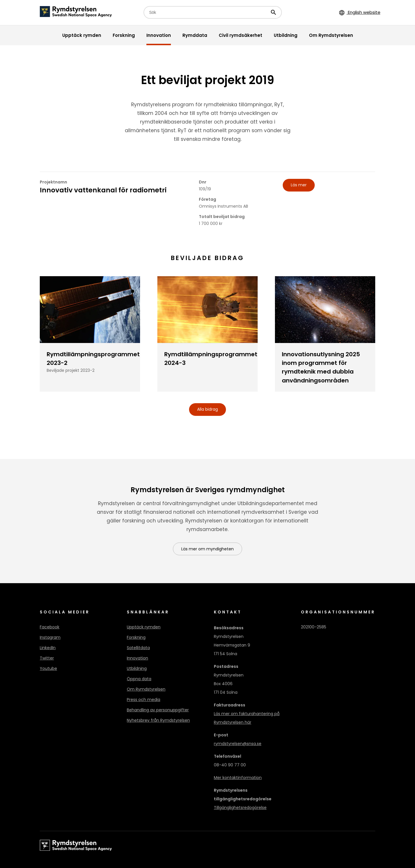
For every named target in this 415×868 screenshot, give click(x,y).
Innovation (137, 658)
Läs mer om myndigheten (207, 549)
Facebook (50, 627)
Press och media (144, 700)
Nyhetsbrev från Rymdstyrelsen (158, 720)
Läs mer (299, 185)
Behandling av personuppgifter (158, 710)
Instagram (50, 637)
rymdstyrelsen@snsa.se (238, 744)
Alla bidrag (207, 409)
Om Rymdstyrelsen (146, 689)
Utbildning (137, 668)
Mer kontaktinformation (238, 778)
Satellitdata (138, 648)
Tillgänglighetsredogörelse (240, 808)
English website (360, 12)
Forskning (136, 637)
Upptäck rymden (144, 627)
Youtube (48, 668)
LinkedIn (48, 648)
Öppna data (139, 679)
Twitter (47, 658)
